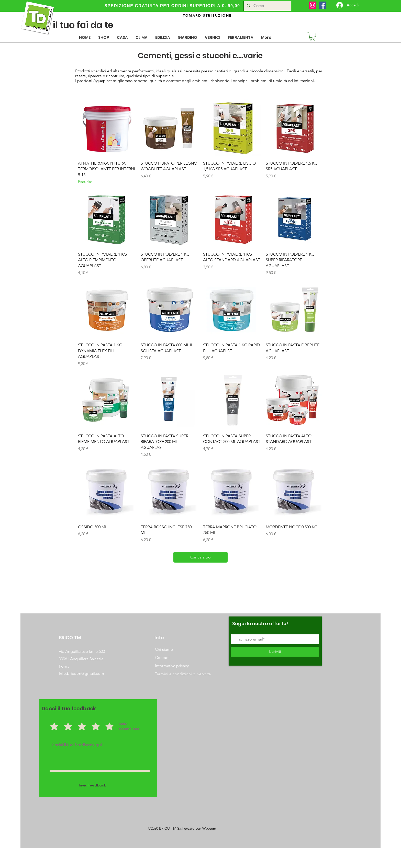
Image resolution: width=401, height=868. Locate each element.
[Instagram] (313, 5)
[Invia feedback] (92, 786)
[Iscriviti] (275, 652)
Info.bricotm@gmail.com (81, 673)
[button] (122, 37)
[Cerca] (267, 6)
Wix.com (209, 828)
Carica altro (201, 557)
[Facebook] (322, 5)
